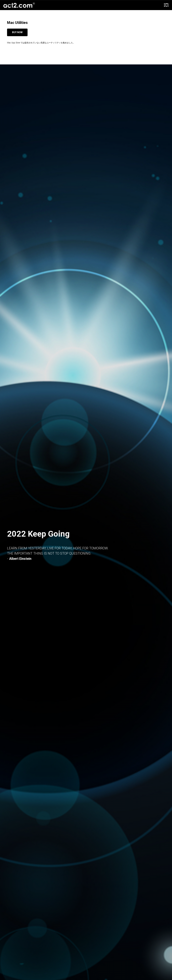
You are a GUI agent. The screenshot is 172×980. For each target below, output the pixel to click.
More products (13, 5)
